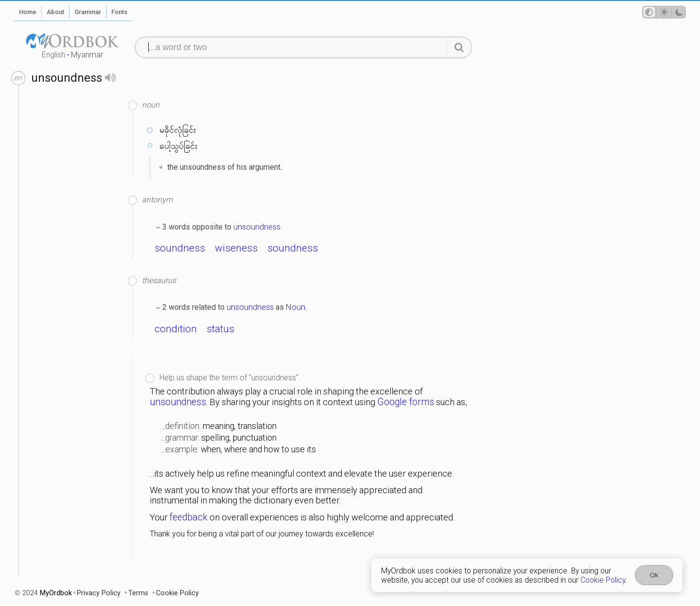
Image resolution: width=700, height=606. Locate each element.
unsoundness (257, 227)
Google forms (406, 402)
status (220, 329)
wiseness (236, 248)
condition (176, 329)
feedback (189, 517)
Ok (654, 575)
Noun (296, 307)
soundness (180, 248)
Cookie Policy (603, 580)
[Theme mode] (664, 12)
